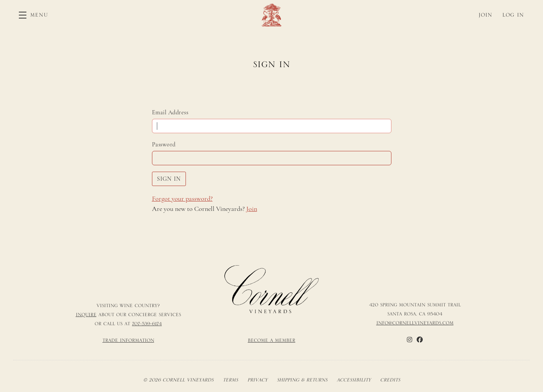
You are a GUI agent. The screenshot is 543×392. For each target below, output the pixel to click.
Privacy (257, 380)
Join (252, 209)
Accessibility (354, 380)
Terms (230, 380)
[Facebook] (420, 340)
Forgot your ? (182, 198)
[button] (34, 15)
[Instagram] (410, 340)
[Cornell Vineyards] (271, 289)
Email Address (170, 112)
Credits (390, 380)
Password (164, 145)
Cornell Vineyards (271, 15)
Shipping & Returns (302, 380)
